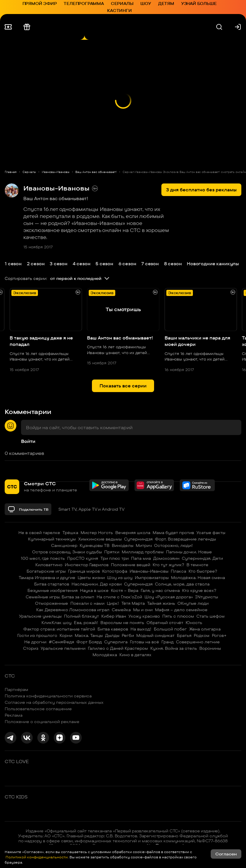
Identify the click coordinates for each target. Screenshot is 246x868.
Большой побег (170, 629)
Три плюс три (115, 558)
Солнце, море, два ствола (182, 584)
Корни (66, 635)
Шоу (146, 4)
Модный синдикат (155, 635)
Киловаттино (49, 565)
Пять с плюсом (178, 616)
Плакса (178, 571)
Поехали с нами (87, 603)
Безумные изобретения (53, 590)
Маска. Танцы (89, 635)
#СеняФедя (61, 642)
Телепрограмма (84, 4)
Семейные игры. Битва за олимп (60, 597)
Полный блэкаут (81, 616)
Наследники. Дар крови (97, 584)
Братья (184, 635)
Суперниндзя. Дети (202, 558)
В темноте (197, 565)
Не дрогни (35, 642)
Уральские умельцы (40, 616)
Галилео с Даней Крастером (118, 648)
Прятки (112, 552)
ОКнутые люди (193, 603)
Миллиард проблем (143, 552)
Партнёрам (16, 689)
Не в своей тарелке (39, 533)
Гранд (168, 642)
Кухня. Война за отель (174, 648)
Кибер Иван (114, 616)
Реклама (14, 715)
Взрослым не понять (122, 623)
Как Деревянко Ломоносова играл (73, 610)
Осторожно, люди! (173, 545)
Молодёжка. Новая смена (198, 578)
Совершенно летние (198, 642)
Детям (166, 4)
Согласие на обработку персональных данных (54, 702)
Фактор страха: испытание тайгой (59, 629)
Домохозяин (166, 558)
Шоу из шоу (120, 578)
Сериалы (122, 4)
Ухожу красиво (144, 616)
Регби (128, 635)
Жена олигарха (205, 629)
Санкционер (64, 545)
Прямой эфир (40, 4)
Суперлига (116, 642)
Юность (194, 623)
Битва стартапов (52, 584)
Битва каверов (113, 629)
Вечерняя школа (133, 533)
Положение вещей (131, 565)
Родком (202, 635)
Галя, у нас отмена (160, 590)
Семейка (121, 610)
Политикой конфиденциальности (36, 857)
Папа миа (141, 558)
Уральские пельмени (63, 648)
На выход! (141, 629)
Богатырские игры (46, 571)
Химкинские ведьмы (100, 539)
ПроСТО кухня (83, 558)
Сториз (31, 648)
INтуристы (207, 597)
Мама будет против (173, 533)
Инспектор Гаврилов (87, 565)
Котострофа (115, 571)
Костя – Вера (125, 590)
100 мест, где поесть (43, 558)
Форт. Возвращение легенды (185, 539)
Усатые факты (211, 533)
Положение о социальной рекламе (42, 722)
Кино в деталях (135, 655)
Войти (28, 441)
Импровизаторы (152, 578)
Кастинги (119, 11)
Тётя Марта (133, 603)
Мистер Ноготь (97, 533)
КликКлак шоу (56, 623)
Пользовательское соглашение (38, 709)
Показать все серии (123, 386)
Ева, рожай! (86, 623)
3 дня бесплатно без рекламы (201, 190)
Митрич (144, 545)
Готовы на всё (144, 642)
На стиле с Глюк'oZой (119, 597)
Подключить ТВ (28, 509)
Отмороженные (52, 603)
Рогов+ (219, 635)
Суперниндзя (138, 539)
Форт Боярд (89, 642)
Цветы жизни (91, 578)
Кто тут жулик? (168, 565)
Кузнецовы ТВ (95, 545)
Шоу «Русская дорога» (169, 597)
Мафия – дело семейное (181, 610)
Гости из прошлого (37, 635)
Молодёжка (105, 655)
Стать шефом (211, 616)
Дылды (112, 635)
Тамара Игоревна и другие (47, 578)
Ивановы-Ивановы (149, 571)
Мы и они (143, 610)
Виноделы (123, 545)
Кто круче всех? (199, 590)
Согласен (226, 854)
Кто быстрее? (203, 571)
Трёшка (70, 533)
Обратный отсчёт (165, 623)
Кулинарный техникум (52, 539)
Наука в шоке (94, 590)
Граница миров (84, 571)
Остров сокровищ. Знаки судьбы (67, 552)
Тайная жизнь (161, 603)
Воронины (210, 648)
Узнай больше (199, 4)
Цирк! (113, 603)
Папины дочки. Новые (189, 552)
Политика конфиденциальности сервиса (48, 696)
